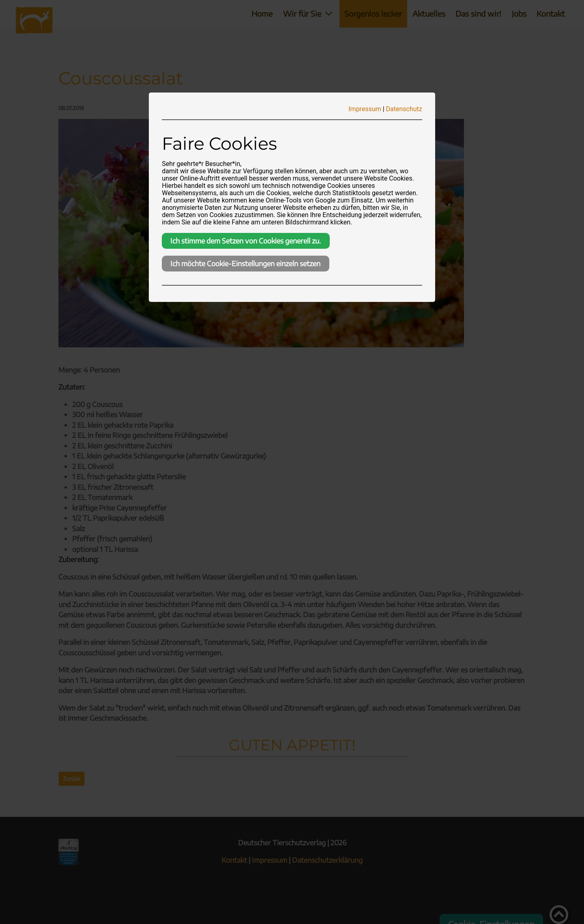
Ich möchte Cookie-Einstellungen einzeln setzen (245, 263)
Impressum (365, 109)
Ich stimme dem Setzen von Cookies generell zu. (246, 241)
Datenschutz (404, 109)
